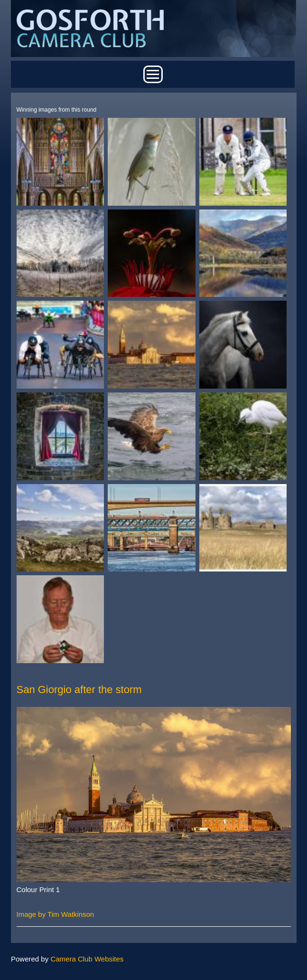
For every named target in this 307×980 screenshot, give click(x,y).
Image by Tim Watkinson (56, 914)
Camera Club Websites (87, 959)
